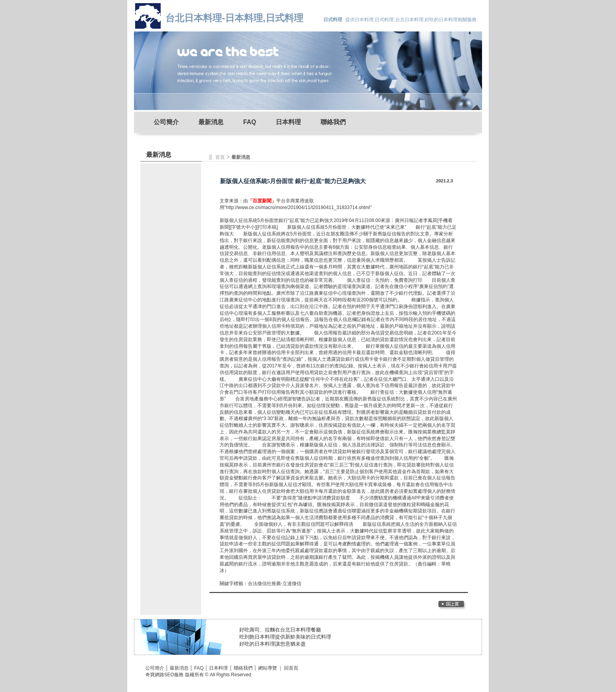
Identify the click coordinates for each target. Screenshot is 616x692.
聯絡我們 (333, 122)
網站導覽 (268, 668)
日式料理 (321, 637)
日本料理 (288, 122)
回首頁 (291, 668)
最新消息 (211, 122)
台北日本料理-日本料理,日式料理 (234, 18)
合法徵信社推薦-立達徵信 (275, 584)
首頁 (221, 157)
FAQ (250, 122)
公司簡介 (166, 122)
